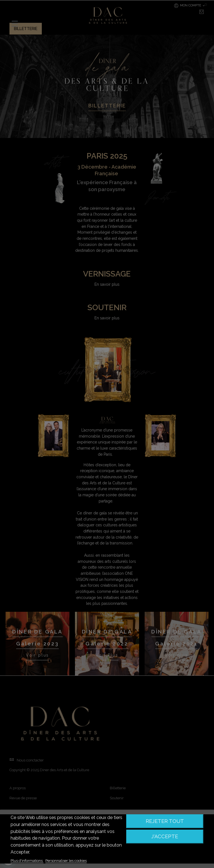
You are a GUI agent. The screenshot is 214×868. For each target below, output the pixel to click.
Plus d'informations (27, 861)
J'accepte (165, 836)
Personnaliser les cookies (66, 861)
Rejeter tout (165, 821)
